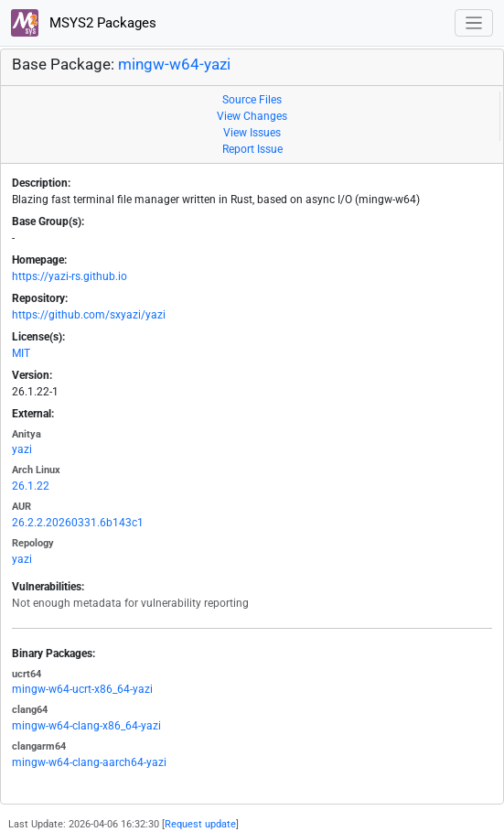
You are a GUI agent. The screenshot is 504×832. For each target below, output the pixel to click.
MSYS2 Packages (84, 23)
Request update (200, 824)
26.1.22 (31, 486)
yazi (22, 449)
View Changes (252, 116)
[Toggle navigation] (474, 23)
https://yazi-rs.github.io (70, 276)
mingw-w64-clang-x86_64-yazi (86, 726)
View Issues (252, 133)
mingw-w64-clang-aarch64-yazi (89, 762)
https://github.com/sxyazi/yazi (89, 315)
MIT (21, 353)
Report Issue (252, 149)
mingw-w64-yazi (174, 64)
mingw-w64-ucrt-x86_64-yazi (82, 689)
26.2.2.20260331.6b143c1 (78, 523)
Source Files (252, 100)
